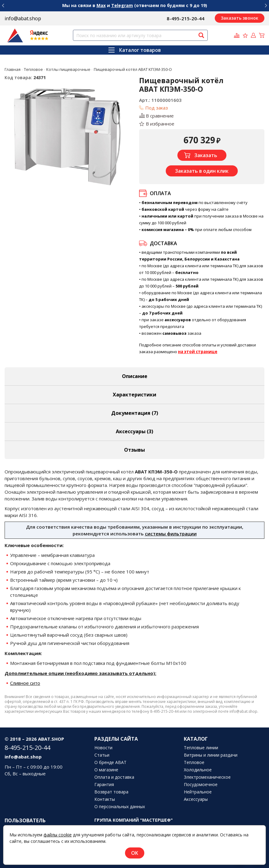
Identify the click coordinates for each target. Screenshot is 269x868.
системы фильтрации (171, 534)
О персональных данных (120, 807)
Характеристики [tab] (134, 395)
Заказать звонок (240, 18)
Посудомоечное (201, 785)
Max (101, 5)
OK (135, 853)
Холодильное (198, 770)
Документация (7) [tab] (135, 413)
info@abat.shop (23, 18)
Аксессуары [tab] (134, 431)
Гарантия (104, 785)
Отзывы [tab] (134, 450)
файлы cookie (58, 835)
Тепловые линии (201, 748)
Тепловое (194, 762)
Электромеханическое (207, 777)
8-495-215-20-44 (186, 18)
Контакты (105, 799)
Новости (103, 748)
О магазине (106, 770)
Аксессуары (196, 799)
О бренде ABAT (110, 762)
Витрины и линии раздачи (211, 755)
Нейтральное (198, 792)
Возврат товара (111, 792)
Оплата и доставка (114, 777)
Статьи (102, 755)
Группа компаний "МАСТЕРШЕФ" (134, 820)
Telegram (122, 5)
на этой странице (198, 352)
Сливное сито (25, 683)
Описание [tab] (135, 376)
